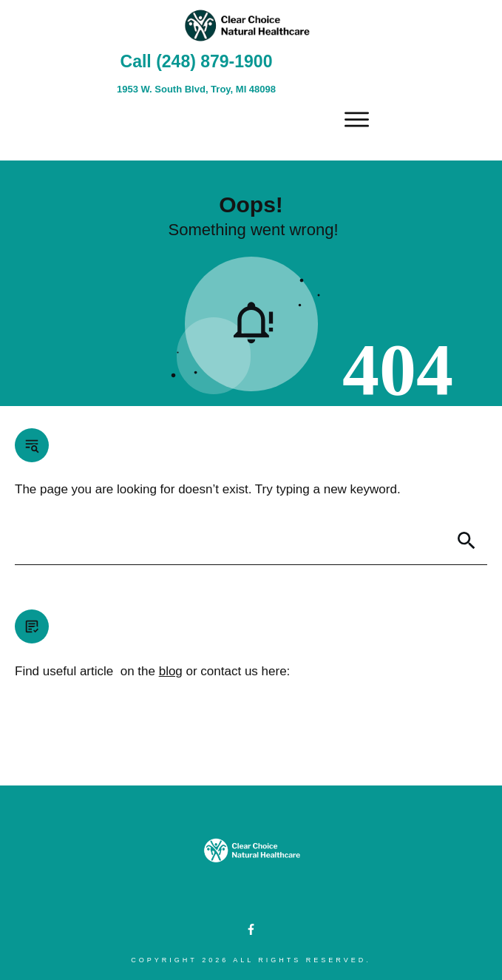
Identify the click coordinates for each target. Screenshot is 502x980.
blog (171, 671)
